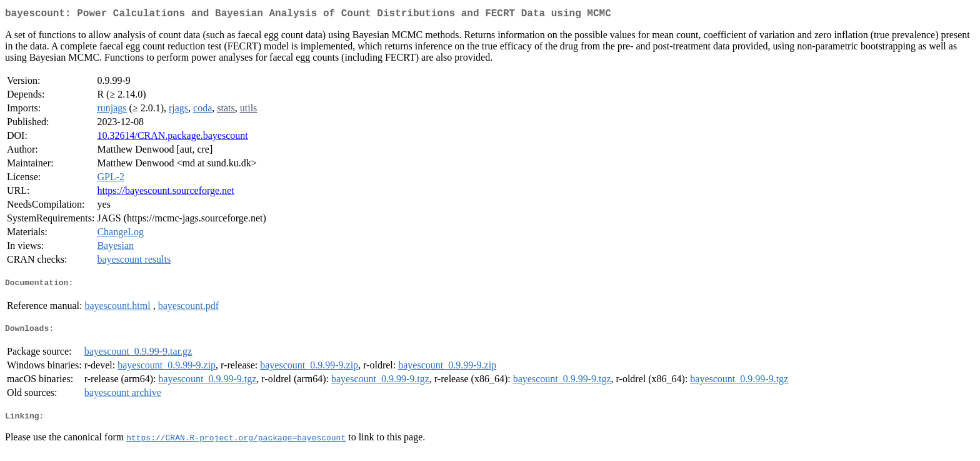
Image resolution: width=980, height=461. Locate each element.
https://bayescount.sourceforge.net (165, 193)
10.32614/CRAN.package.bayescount (172, 138)
